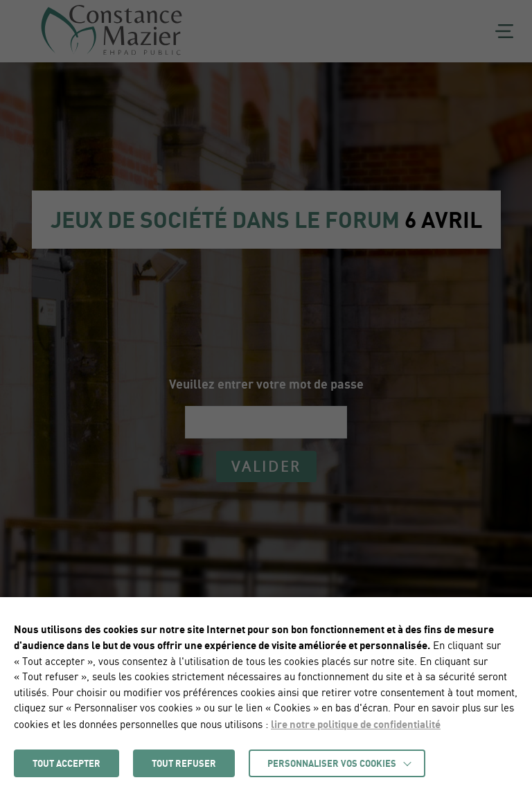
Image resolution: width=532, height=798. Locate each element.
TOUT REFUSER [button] (184, 763)
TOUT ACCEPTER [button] (66, 763)
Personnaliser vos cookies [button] (332, 763)
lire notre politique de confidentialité (356, 724)
